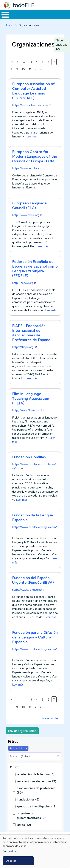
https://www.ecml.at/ (27, 168)
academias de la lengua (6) (36, 774)
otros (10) (24, 825)
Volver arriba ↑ (52, 718)
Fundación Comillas (29, 457)
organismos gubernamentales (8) (31, 816)
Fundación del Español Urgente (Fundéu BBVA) (33, 580)
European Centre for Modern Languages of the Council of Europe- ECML (35, 156)
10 (24, 69)
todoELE (24, 5)
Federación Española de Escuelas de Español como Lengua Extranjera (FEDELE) (35, 269)
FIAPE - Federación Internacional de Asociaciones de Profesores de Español (32, 333)
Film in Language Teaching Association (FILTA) (31, 398)
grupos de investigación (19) (37, 806)
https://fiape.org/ (25, 347)
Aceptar (11, 861)
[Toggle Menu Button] (5, 15)
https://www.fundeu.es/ (28, 590)
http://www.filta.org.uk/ (28, 410)
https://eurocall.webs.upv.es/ (32, 105)
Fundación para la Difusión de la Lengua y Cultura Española (35, 637)
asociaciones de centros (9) (37, 781)
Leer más (32, 137)
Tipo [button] (16, 767)
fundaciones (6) (28, 799)
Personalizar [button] (10, 851)
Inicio (10, 25)
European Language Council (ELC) (29, 205)
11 (31, 69)
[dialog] (35, 851)
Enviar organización (22, 731)
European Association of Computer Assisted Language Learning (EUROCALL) (33, 91)
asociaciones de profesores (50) (36, 790)
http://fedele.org (24, 283)
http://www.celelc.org (27, 215)
